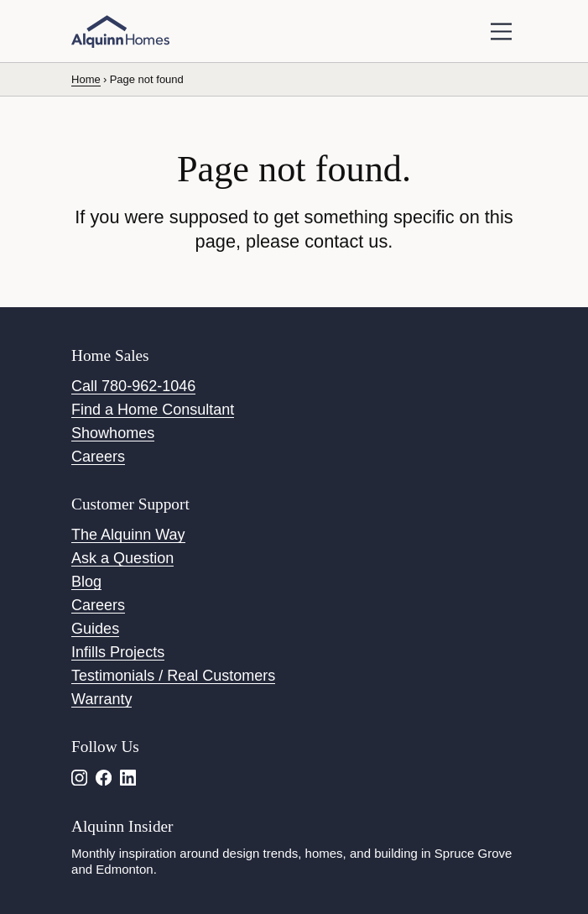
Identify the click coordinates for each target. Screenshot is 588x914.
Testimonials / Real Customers (173, 676)
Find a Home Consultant (153, 410)
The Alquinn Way (128, 535)
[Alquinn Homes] (120, 32)
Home (86, 79)
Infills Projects (118, 652)
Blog (86, 582)
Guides (95, 629)
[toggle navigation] (501, 31)
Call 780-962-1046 (133, 386)
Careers (98, 457)
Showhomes (113, 433)
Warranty (101, 699)
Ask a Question (122, 558)
